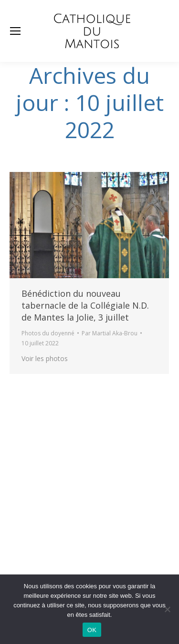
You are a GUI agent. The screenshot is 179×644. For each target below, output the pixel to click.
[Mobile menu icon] (15, 31)
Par (110, 333)
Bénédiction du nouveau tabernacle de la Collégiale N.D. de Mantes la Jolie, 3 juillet (85, 305)
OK (92, 630)
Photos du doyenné (48, 333)
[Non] (167, 609)
